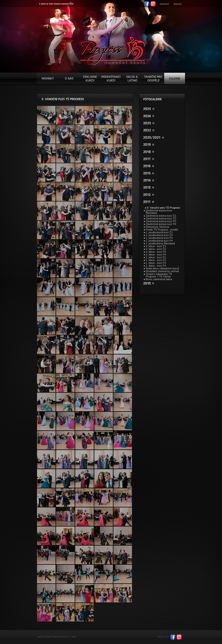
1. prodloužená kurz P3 (159, 238)
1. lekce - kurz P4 (156, 266)
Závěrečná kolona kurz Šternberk (159, 212)
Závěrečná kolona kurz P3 (161, 221)
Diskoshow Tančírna (157, 227)
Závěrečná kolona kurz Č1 (161, 216)
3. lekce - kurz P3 (156, 252)
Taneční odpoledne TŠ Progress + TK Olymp (159, 275)
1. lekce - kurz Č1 (156, 257)
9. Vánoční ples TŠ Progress (163, 208)
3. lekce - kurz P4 (156, 255)
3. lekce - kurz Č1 (156, 246)
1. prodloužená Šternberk (160, 244)
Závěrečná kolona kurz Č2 (161, 219)
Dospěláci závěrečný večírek (162, 271)
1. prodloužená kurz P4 (159, 241)
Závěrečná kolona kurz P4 (161, 224)
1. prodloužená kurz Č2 (159, 235)
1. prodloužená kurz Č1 (159, 232)
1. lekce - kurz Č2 (156, 260)
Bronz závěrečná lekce (159, 279)
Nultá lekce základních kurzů (162, 269)
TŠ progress (112, 50)
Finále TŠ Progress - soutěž (162, 230)
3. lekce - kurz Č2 (156, 249)
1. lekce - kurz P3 (156, 263)
